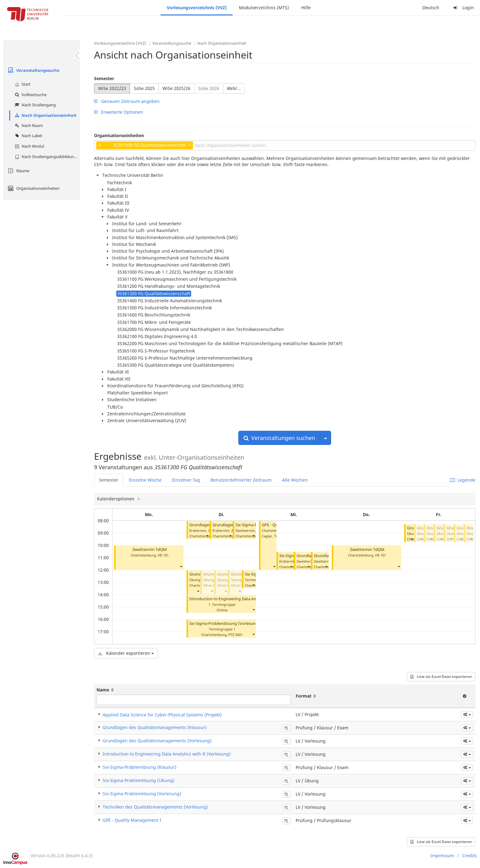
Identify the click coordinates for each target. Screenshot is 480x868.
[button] (181, 566)
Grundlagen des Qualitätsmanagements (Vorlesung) (157, 741)
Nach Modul (29, 146)
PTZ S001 (236, 635)
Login (463, 8)
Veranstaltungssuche (33, 70)
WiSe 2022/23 (112, 88)
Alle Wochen (295, 480)
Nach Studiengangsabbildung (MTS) (47, 157)
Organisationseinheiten (33, 188)
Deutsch (431, 8)
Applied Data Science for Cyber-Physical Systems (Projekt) (162, 715)
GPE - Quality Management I (132, 820)
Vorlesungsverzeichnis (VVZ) (197, 8)
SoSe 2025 (144, 88)
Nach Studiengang (35, 105)
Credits (470, 856)
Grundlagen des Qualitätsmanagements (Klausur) (155, 727)
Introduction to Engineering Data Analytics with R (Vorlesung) (246, 599)
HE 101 (163, 555)
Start (22, 84)
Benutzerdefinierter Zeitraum (241, 480)
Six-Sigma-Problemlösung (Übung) (139, 780)
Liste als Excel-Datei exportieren (441, 676)
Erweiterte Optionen (119, 112)
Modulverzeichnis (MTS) (264, 8)
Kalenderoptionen (116, 499)
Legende (463, 480)
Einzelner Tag (186, 480)
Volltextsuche (30, 95)
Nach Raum (28, 125)
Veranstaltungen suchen (279, 438)
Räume (18, 171)
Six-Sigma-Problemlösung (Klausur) (139, 767)
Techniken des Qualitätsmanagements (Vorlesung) (155, 807)
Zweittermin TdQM (150, 550)
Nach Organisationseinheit (45, 115)
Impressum (442, 856)
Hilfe (306, 8)
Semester (104, 78)
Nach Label (28, 136)
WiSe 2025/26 (176, 88)
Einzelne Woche (145, 480)
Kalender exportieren (126, 653)
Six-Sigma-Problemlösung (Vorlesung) (224, 623)
